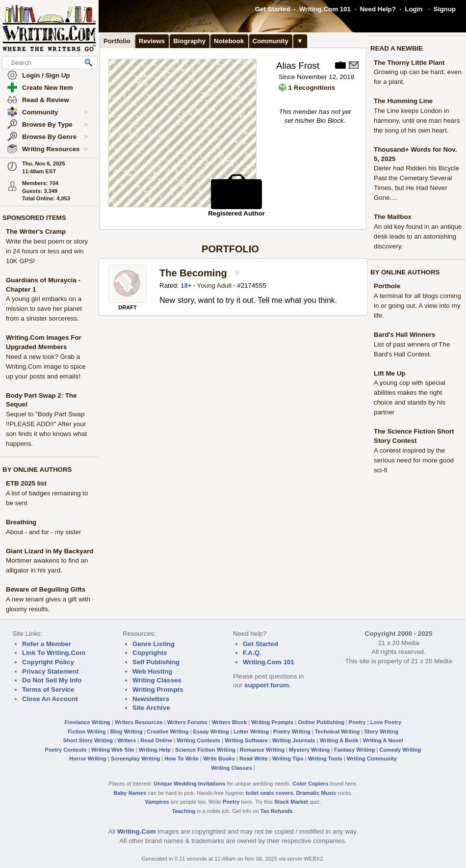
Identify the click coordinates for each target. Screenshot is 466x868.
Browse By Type (55, 125)
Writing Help (155, 750)
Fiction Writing (87, 732)
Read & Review (46, 100)
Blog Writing (127, 732)
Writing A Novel (383, 740)
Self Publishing (156, 662)
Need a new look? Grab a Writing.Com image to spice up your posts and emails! (46, 366)
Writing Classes (157, 680)
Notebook (229, 41)
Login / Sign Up (46, 75)
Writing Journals (294, 740)
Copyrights (150, 653)
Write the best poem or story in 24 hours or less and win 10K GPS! (47, 251)
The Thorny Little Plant (409, 63)
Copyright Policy (48, 662)
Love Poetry (386, 722)
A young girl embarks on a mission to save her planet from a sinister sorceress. (44, 309)
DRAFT (127, 307)
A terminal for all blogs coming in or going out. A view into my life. (417, 306)
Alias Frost (298, 66)
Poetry (357, 722)
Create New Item (48, 88)
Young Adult (214, 285)
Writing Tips (288, 759)
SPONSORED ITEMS (34, 218)
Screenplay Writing (135, 759)
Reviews (152, 41)
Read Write (254, 759)
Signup (445, 9)
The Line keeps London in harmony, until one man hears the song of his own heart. (417, 121)
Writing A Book (339, 740)
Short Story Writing (88, 740)
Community (55, 112)
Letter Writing (251, 732)
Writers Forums (187, 722)
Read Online (156, 740)
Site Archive (151, 708)
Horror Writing (88, 759)
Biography (189, 41)
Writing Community (372, 759)
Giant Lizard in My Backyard (50, 551)
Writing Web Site (113, 750)
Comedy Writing (400, 750)
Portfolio (117, 41)
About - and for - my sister (43, 532)
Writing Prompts (158, 690)
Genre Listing (154, 644)
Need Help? (377, 9)
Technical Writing (337, 732)
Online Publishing (321, 722)
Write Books (219, 759)
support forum (267, 685)
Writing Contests (198, 740)
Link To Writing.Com (54, 653)
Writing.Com (137, 831)
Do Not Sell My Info (52, 680)
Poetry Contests (66, 750)
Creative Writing (168, 732)
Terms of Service (48, 690)
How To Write (181, 759)
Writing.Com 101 (325, 9)
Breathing (21, 522)
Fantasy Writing (354, 750)
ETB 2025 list (26, 483)
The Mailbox (393, 217)
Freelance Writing (88, 722)
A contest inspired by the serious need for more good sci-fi (414, 460)
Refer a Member (47, 644)
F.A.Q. (252, 653)
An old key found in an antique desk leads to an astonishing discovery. (418, 236)
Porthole (387, 286)
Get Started (273, 9)
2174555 (254, 285)
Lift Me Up (389, 373)
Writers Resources (139, 722)
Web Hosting (152, 671)
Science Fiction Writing (205, 750)
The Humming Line (403, 101)
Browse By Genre (55, 137)
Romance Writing (262, 750)
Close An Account (50, 699)
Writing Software (246, 740)
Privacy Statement (51, 671)
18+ (186, 285)
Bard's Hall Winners (404, 335)
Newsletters (151, 699)
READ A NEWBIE (397, 48)
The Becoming (194, 273)
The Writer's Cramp (36, 231)
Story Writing (381, 732)
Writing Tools (325, 759)
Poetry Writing (292, 732)
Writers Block (229, 722)
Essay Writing (211, 732)
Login (414, 9)
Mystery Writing (309, 750)
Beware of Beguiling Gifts (46, 589)
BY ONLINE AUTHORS (37, 470)
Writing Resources (55, 149)
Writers (127, 740)
